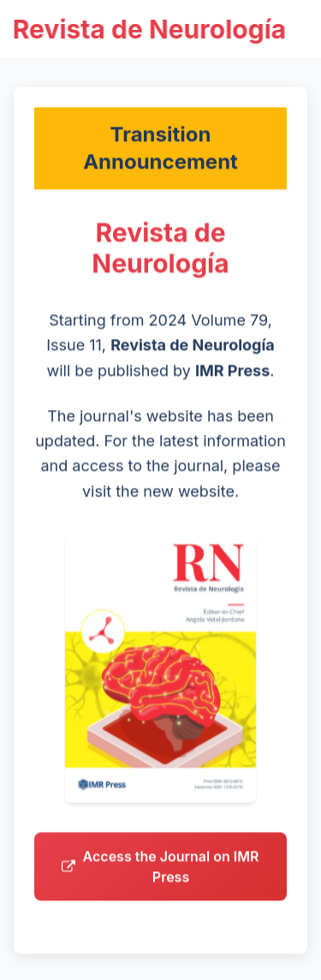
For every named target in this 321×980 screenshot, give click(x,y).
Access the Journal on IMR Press (160, 871)
